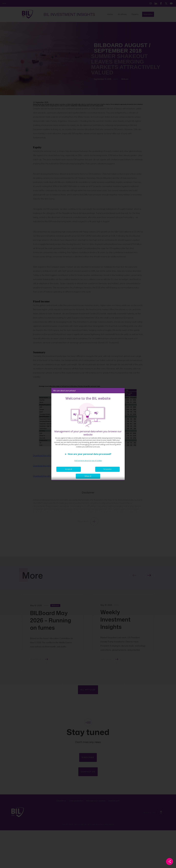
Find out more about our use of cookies (88, 462)
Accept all (69, 470)
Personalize (107, 470)
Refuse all (88, 477)
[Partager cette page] (170, 862)
